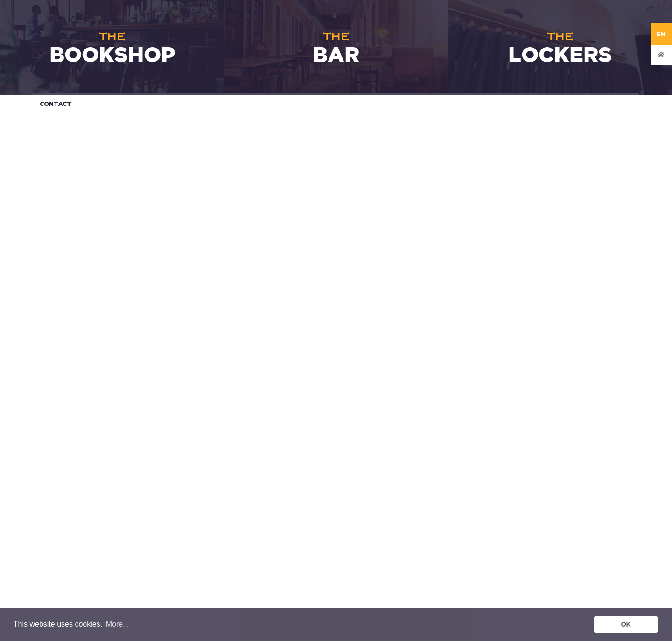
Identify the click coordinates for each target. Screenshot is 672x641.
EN (661, 34)
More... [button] (118, 624)
